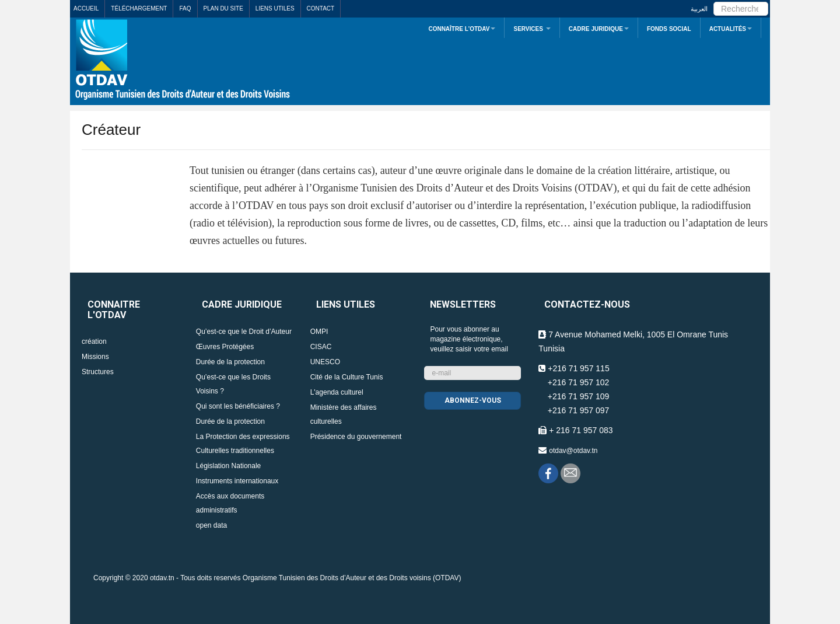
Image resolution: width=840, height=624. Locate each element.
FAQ (185, 8)
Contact (321, 8)
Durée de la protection (230, 362)
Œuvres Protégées (225, 347)
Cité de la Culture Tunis (347, 377)
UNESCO (325, 362)
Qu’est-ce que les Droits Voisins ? (233, 384)
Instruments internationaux (237, 481)
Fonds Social (669, 29)
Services (532, 29)
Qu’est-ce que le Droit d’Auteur (244, 332)
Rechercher (714, 0)
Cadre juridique (599, 29)
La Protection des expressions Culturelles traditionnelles (243, 444)
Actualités (731, 29)
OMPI (319, 332)
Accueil (86, 8)
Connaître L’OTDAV (462, 29)
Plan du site (223, 8)
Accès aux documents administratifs (230, 503)
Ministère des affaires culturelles (344, 414)
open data (211, 525)
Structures (98, 372)
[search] (741, 9)
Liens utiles (275, 8)
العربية (699, 9)
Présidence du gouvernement (356, 437)
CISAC (321, 347)
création (94, 341)
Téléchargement (139, 8)
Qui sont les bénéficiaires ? (238, 406)
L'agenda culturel (337, 392)
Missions (95, 357)
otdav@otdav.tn (573, 451)
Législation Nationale (228, 466)
